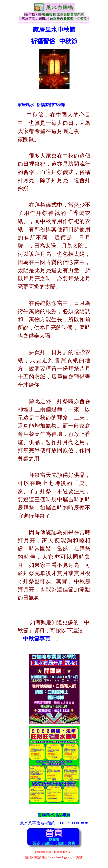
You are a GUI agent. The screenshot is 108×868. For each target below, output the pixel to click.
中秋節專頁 (37, 639)
